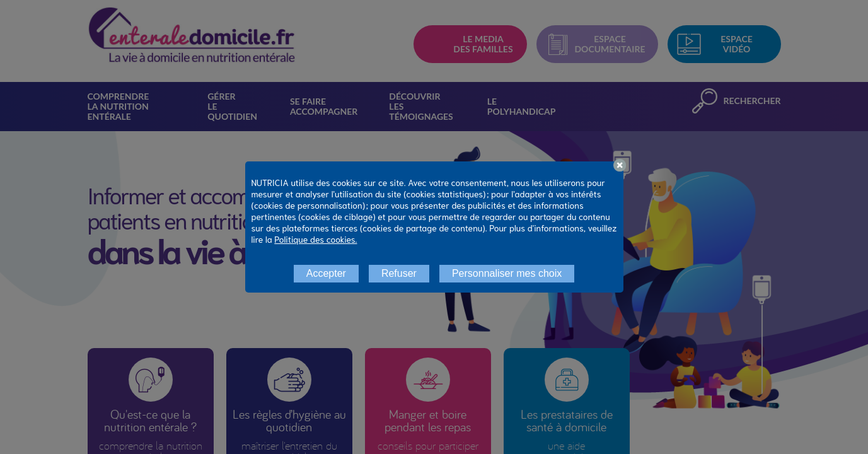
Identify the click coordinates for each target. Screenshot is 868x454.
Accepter (326, 273)
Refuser (399, 273)
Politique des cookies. (315, 239)
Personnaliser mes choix (507, 273)
